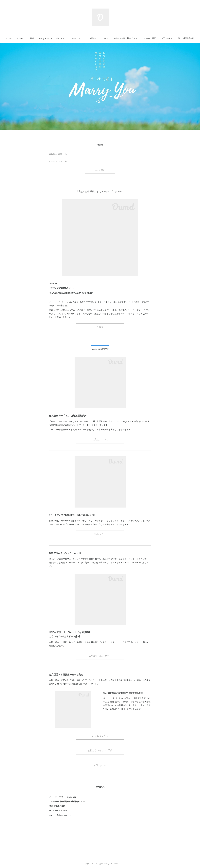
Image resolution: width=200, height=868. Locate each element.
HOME (9, 38)
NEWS (20, 38)
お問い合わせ (167, 38)
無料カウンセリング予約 (100, 750)
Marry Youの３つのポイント (52, 38)
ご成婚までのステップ (98, 38)
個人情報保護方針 (186, 38)
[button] (9, 38)
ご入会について (76, 38)
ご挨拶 (31, 38)
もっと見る (100, 170)
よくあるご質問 (149, 38)
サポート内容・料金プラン (125, 38)
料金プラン (100, 534)
